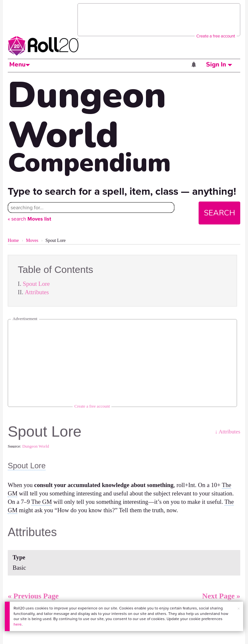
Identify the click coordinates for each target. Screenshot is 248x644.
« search (29, 219)
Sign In (219, 65)
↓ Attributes (227, 432)
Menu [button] (20, 65)
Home (13, 240)
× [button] (239, 609)
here (18, 624)
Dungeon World (36, 446)
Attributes (37, 292)
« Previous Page (33, 596)
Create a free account (216, 36)
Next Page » (221, 596)
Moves (32, 240)
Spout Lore (36, 284)
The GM (42, 502)
